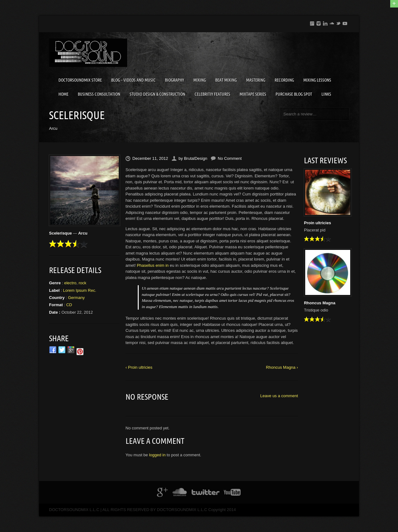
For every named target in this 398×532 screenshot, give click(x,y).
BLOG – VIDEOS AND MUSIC (133, 80)
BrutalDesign (196, 158)
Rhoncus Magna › (282, 367)
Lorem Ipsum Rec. (80, 290)
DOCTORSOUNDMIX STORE (80, 80)
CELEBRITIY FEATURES (212, 94)
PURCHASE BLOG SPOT (294, 94)
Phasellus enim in (153, 265)
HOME (63, 94)
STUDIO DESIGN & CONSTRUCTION (157, 94)
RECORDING (284, 80)
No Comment (230, 158)
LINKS (326, 94)
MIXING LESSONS (317, 80)
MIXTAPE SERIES (253, 94)
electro (70, 283)
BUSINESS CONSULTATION (99, 94)
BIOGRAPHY (174, 80)
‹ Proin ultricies (139, 367)
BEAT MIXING (226, 80)
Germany (76, 298)
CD (69, 305)
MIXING (200, 80)
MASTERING (256, 80)
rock (83, 283)
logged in (157, 455)
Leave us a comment (279, 396)
